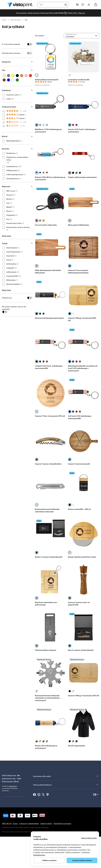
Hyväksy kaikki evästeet (82, 860)
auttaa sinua (13, 786)
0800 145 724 (7, 823)
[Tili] (89, 5)
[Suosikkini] (83, 5)
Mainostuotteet (16, 20)
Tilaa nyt (82, 13)
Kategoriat (6, 62)
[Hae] (66, 5)
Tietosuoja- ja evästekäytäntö (29, 823)
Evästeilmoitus (39, 855)
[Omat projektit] (77, 5)
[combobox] (51, 5)
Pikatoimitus (7, 298)
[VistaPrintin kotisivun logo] (20, 5)
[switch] (30, 44)
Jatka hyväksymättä (89, 838)
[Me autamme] (72, 5)
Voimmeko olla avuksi (66, 776)
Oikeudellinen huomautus (62, 823)
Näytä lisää (6, 236)
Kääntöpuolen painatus (11, 53)
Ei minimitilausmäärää (11, 44)
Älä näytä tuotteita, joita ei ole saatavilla (14, 308)
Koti (26, 20)
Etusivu (4, 20)
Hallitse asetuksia (49, 860)
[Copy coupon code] (66, 13)
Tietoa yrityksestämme (66, 785)
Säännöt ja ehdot (46, 823)
